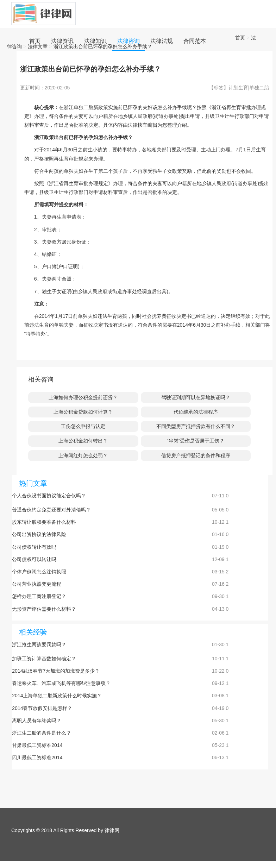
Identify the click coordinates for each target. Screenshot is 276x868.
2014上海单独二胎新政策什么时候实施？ (57, 696)
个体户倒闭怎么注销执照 (39, 572)
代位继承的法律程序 (196, 412)
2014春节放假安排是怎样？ (42, 708)
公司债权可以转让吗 (34, 559)
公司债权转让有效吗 (34, 547)
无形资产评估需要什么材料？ (44, 609)
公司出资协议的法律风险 (39, 534)
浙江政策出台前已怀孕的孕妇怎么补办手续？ (103, 46)
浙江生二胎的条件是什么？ (42, 733)
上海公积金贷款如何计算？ (83, 412)
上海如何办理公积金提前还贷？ (83, 397)
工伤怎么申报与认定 (83, 426)
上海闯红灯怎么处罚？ (83, 455)
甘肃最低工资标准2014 (37, 745)
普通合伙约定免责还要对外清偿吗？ (51, 510)
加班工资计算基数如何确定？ (44, 659)
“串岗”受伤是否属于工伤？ (196, 441)
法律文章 (38, 46)
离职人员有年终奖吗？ (37, 721)
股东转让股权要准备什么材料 (44, 522)
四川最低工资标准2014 (37, 757)
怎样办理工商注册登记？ (39, 596)
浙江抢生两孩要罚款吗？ (39, 644)
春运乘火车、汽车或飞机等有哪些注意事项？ (61, 683)
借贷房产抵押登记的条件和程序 (196, 455)
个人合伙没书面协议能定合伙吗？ (49, 496)
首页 (240, 38)
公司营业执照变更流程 (37, 584)
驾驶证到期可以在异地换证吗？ (196, 397)
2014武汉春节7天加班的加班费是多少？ (56, 671)
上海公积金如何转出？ (83, 441)
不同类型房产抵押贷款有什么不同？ (196, 426)
